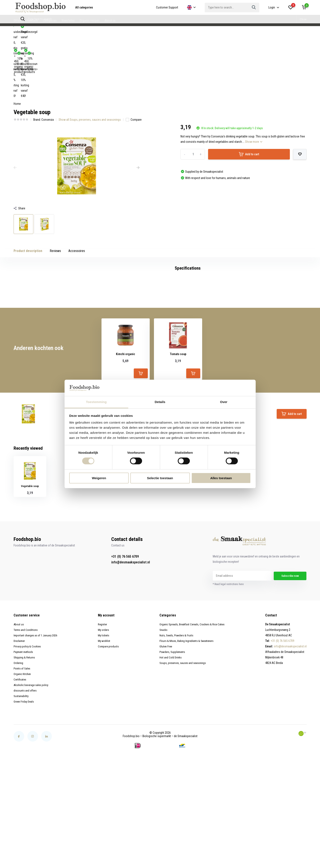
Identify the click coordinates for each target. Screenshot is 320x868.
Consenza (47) (34, 332)
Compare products (110, 726)
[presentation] (15, 104)
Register (104, 704)
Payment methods (25, 731)
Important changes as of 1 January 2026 (38, 715)
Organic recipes (90, 21)
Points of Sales (23, 748)
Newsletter (68, 21)
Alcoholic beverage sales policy (33, 764)
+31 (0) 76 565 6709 (125, 636)
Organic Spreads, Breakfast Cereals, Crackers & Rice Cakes (193, 704)
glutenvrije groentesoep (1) (87, 332)
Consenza (48, 55)
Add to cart (249, 90)
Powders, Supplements (172, 731)
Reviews (55, 187)
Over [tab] (224, 402)
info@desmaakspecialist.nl (131, 642)
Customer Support (167, 7)
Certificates (20, 759)
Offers (18, 21)
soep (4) (141, 332)
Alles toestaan (221, 478)
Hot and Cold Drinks (170, 737)
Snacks (162, 709)
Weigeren (99, 478)
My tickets (105, 715)
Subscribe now (290, 655)
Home (17, 39)
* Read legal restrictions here (228, 664)
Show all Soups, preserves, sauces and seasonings (90, 55)
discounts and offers (26, 770)
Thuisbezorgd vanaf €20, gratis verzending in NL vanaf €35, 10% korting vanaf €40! (151, 32)
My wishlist (105, 720)
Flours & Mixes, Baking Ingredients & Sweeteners (187, 720)
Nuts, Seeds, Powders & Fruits (176, 715)
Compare (134, 55)
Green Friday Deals (25, 781)
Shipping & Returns (25, 737)
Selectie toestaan (160, 478)
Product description (28, 187)
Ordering (19, 742)
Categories (50, 21)
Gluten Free (165, 726)
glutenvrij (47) (57, 332)
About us (110, 21)
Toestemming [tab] (96, 402)
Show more (254, 78)
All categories (84, 7)
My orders (105, 709)
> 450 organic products (32, 32)
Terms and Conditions (27, 709)
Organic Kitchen (23, 753)
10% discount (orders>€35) (74, 32)
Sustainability (22, 776)
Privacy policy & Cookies (28, 726)
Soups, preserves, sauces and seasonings (184, 742)
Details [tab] (160, 402)
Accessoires (77, 187)
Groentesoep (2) (120, 332)
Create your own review (285, 352)
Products (32, 21)
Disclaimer (20, 720)
